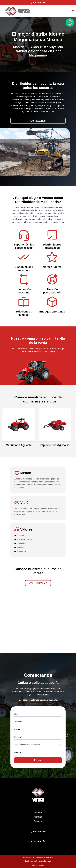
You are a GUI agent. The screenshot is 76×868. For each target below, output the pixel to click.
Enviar (38, 760)
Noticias (38, 817)
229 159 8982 (39, 3)
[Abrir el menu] (73, 11)
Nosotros (38, 813)
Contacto (38, 821)
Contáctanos (38, 121)
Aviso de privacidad (38, 865)
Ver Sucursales (38, 583)
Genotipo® (48, 861)
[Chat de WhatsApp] (70, 22)
